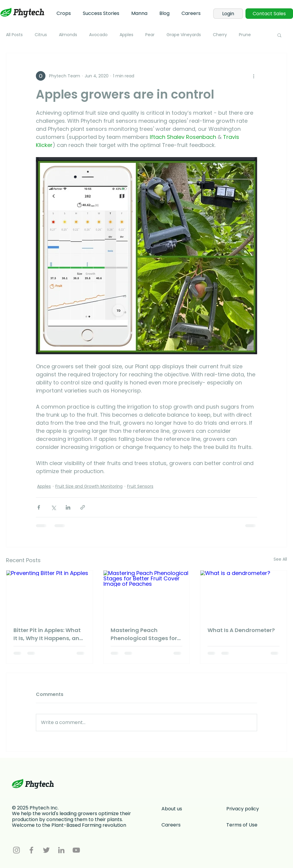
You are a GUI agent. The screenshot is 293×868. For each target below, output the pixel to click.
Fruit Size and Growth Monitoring (89, 486)
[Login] (228, 14)
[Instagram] (16, 850)
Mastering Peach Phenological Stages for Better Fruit (144, 634)
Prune (245, 35)
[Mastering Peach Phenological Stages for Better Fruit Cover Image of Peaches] (147, 595)
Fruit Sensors (140, 486)
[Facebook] (31, 850)
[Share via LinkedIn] (68, 507)
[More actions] (254, 76)
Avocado (98, 35)
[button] (279, 35)
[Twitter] (46, 850)
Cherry (220, 35)
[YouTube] (76, 850)
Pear (150, 35)
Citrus (41, 35)
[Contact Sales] (269, 14)
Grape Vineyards (184, 35)
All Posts (14, 35)
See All (280, 559)
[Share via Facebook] (39, 507)
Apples (126, 35)
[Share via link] (83, 507)
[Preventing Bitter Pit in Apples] (49, 595)
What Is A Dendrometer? (241, 630)
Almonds (68, 35)
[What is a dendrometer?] (244, 595)
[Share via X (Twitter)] (53, 507)
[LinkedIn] (61, 850)
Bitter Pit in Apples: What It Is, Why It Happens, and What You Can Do (48, 634)
